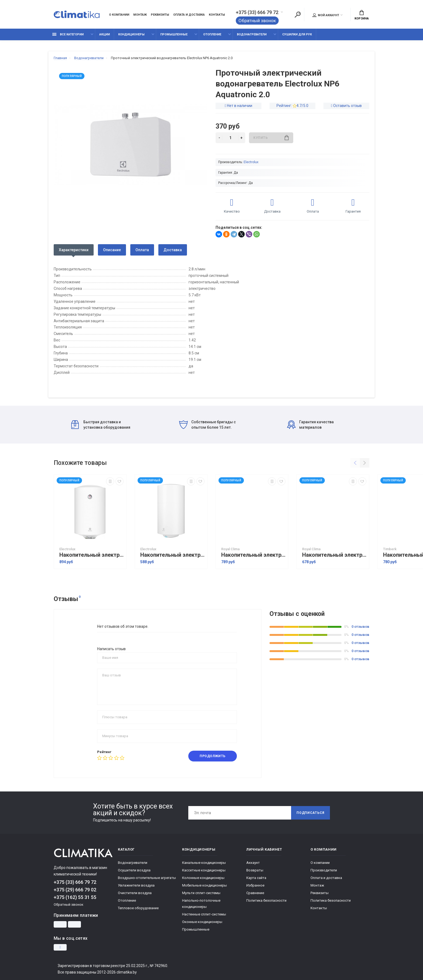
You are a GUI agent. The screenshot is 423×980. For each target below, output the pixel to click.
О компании (119, 15)
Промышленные (174, 34)
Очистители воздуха (135, 893)
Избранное (255, 885)
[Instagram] (60, 947)
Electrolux (251, 162)
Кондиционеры (131, 34)
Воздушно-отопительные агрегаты (147, 878)
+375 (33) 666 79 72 (257, 12)
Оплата (142, 250)
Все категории (68, 34)
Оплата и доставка (189, 15)
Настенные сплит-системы (204, 914)
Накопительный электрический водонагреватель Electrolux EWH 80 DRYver (91, 555)
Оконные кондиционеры (202, 922)
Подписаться (311, 813)
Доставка (173, 250)
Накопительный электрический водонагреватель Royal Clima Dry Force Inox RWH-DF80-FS (253, 555)
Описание (112, 250)
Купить (271, 138)
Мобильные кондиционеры (204, 885)
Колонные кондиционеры (203, 878)
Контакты (217, 15)
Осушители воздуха (134, 870)
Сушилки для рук (297, 34)
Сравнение (255, 893)
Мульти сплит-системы (201, 893)
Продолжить (213, 756)
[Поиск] (298, 15)
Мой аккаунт (326, 15)
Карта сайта (256, 878)
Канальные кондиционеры (204, 863)
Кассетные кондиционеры (204, 870)
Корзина (362, 15)
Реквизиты (160, 15)
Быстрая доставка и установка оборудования (101, 425)
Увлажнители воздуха (136, 885)
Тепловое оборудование (138, 908)
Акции (105, 34)
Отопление (212, 34)
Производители (324, 870)
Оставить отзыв (347, 106)
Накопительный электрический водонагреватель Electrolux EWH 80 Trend (172, 555)
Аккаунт (253, 863)
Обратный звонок (257, 21)
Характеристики (74, 250)
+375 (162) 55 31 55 (75, 897)
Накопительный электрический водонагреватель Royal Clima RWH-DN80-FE (334, 555)
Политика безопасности (266, 900)
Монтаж (140, 15)
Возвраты (255, 870)
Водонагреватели (252, 34)
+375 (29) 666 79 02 (75, 890)
